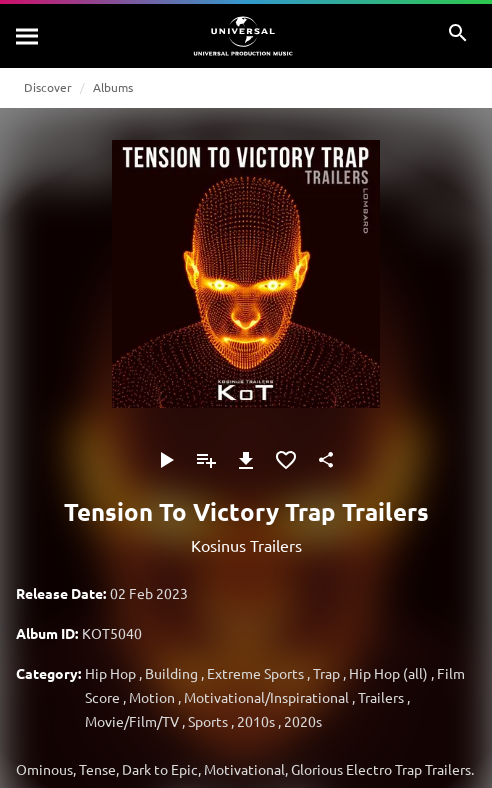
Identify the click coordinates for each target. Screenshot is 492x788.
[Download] (246, 460)
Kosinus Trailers (246, 545)
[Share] (326, 460)
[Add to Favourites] (286, 460)
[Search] (28, 36)
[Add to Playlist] (206, 460)
